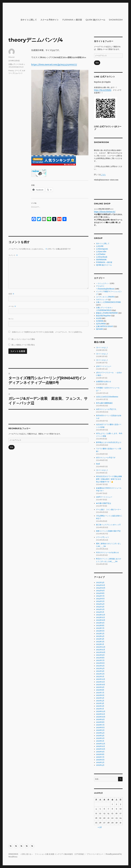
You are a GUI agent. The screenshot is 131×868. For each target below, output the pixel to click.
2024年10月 (101, 588)
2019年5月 (100, 762)
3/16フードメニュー (104, 366)
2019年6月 (100, 760)
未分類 (99, 318)
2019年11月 (100, 746)
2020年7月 (100, 725)
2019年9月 (100, 752)
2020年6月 (100, 728)
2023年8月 (100, 625)
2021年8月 (100, 690)
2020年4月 (100, 733)
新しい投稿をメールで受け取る (23, 345)
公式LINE (100, 246)
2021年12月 (101, 679)
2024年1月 (100, 612)
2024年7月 (100, 596)
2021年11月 (100, 682)
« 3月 (100, 827)
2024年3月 (100, 607)
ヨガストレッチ (102, 300)
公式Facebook (102, 257)
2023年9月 (100, 623)
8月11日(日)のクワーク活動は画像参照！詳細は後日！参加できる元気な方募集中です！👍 (109, 479)
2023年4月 (100, 636)
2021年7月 (100, 693)
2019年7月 (100, 757)
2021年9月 (100, 687)
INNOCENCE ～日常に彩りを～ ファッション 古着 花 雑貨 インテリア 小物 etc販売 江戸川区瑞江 (46, 854)
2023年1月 (100, 644)
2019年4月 (100, 765)
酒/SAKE (99, 329)
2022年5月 (100, 666)
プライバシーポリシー (95, 854)
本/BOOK (100, 321)
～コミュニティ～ (103, 283)
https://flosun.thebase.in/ (105, 212)
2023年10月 (101, 620)
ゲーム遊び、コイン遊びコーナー (109, 510)
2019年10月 (101, 749)
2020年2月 (100, 738)
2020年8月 (100, 722)
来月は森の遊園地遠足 (104, 403)
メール (12, 306)
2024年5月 (100, 601)
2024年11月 (101, 585)
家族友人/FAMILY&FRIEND (107, 313)
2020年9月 (100, 719)
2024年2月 (100, 609)
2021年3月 (100, 703)
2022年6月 (100, 663)
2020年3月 (100, 736)
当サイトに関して (29, 20)
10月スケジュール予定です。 (107, 409)
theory (11, 70)
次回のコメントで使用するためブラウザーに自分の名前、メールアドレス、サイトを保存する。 (48, 332)
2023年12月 (101, 615)
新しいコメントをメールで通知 (23, 339)
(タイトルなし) (102, 347)
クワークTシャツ (102, 537)
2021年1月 (100, 709)
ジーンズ (18, 70)
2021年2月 (100, 706)
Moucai (12, 57)
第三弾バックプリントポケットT (108, 525)
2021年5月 (100, 698)
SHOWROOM (116, 20)
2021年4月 (100, 701)
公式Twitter (101, 254)
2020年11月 (101, 714)
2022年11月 (101, 650)
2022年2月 (100, 674)
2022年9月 (100, 655)
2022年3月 (100, 671)
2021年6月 (100, 695)
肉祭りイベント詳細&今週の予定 (108, 531)
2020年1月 (100, 741)
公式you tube (101, 252)
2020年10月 (101, 717)
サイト (11, 319)
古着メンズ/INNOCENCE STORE (108, 302)
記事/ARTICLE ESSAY (105, 326)
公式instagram (102, 249)
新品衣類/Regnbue (103, 316)
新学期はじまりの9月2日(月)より (109, 442)
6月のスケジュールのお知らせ (107, 552)
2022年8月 (100, 658)
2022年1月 (100, 677)
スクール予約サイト (50, 20)
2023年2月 (100, 642)
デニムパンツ (18, 73)
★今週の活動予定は (104, 503)
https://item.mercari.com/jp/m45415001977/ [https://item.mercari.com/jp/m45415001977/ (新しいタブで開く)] (54, 64)
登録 (12, 447)
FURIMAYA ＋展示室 (72, 20)
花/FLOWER (101, 324)
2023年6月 (100, 631)
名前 (11, 294)
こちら (103, 174)
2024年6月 (100, 599)
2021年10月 (101, 685)
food (98, 464)
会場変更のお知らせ (104, 382)
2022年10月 (101, 652)
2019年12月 (101, 744)
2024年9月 (100, 591)
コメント (13, 255)
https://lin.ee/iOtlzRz (103, 90)
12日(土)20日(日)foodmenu (107, 397)
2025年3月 (100, 583)
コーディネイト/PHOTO (105, 297)
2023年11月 (100, 617)
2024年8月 (100, 593)
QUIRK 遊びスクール (95, 20)
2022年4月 (100, 668)
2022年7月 (100, 660)
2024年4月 (100, 604)
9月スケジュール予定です (106, 458)
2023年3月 (100, 639)
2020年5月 (100, 730)
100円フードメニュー (104, 497)
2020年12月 (101, 711)
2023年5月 (100, 634)
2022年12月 (101, 647)
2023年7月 (100, 628)
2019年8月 (100, 754)
